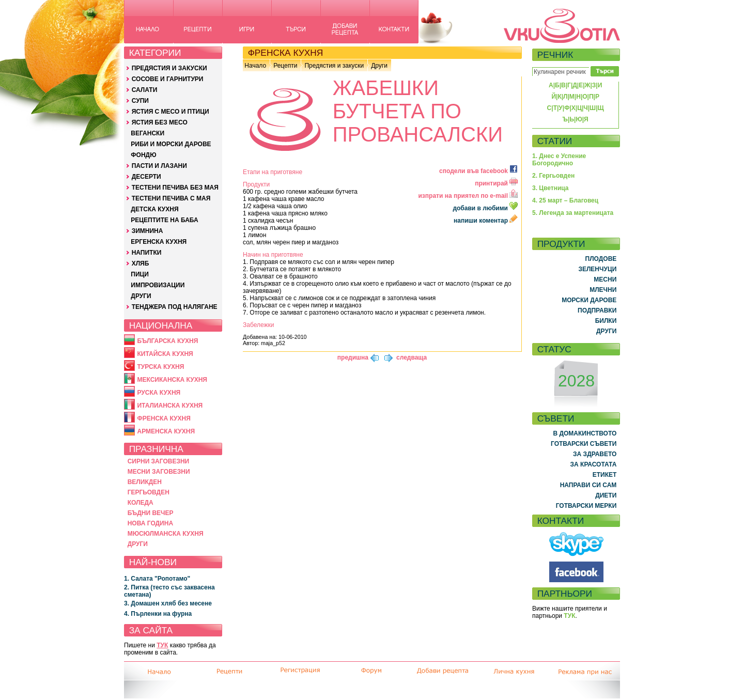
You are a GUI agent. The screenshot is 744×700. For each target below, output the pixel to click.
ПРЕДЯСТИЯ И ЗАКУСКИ (169, 68)
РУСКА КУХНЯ (159, 393)
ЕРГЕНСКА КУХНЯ (159, 242)
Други (379, 66)
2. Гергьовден (553, 176)
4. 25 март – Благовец (565, 200)
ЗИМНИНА (148, 231)
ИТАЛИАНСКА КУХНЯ (170, 406)
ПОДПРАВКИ (597, 310)
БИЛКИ (606, 321)
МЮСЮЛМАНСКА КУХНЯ (166, 534)
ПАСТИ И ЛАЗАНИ (159, 166)
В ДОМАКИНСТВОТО (585, 433)
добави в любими (486, 208)
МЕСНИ (605, 279)
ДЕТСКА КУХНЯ (154, 209)
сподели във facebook (478, 171)
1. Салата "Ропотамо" (157, 579)
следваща (412, 357)
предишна (353, 357)
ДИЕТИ (606, 495)
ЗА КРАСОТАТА (594, 464)
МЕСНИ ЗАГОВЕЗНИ (159, 472)
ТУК (162, 645)
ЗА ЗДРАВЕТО (595, 454)
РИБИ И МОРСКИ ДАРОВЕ (171, 144)
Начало (255, 66)
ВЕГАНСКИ (148, 133)
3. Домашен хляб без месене (168, 603)
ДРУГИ (141, 296)
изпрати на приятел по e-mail (468, 196)
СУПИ (140, 101)
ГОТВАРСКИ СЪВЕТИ (584, 444)
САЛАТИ (145, 90)
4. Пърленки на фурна (158, 614)
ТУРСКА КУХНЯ (160, 367)
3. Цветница (551, 188)
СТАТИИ (555, 141)
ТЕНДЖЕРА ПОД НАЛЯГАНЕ (175, 307)
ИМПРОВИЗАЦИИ (158, 285)
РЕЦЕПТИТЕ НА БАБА (164, 220)
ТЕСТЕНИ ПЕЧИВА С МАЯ (171, 198)
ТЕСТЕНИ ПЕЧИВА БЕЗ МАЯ (175, 188)
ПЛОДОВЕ (601, 259)
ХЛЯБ (141, 263)
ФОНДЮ (143, 155)
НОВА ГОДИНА (150, 523)
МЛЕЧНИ (603, 290)
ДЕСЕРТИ (146, 177)
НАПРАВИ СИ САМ (588, 485)
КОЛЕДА (141, 503)
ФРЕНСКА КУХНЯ (164, 418)
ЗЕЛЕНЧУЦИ (597, 269)
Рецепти (285, 66)
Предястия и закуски (334, 66)
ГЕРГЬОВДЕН (149, 492)
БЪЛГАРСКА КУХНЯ (167, 341)
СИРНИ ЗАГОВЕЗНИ (159, 461)
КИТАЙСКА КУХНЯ (165, 354)
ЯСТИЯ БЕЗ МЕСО (160, 122)
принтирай (496, 183)
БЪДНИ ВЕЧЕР (151, 513)
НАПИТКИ (147, 253)
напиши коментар (486, 221)
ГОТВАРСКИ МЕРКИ (586, 506)
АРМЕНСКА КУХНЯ (166, 431)
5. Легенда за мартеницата (573, 213)
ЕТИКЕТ (605, 475)
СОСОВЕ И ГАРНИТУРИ (168, 79)
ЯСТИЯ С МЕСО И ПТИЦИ (171, 112)
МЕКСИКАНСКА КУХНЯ (172, 380)
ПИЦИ (140, 274)
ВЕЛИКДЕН (145, 482)
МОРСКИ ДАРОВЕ (589, 300)
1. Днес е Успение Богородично (559, 160)
